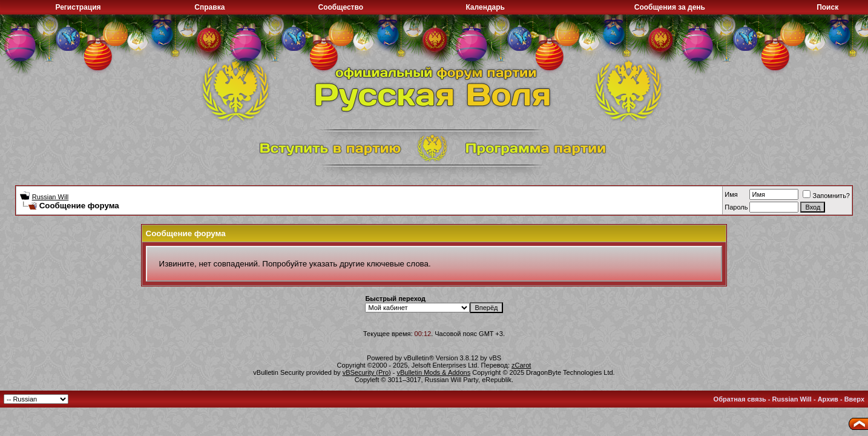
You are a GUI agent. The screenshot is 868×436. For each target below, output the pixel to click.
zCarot (521, 365)
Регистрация (78, 7)
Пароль (736, 207)
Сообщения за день (670, 7)
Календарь (485, 7)
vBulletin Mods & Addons (434, 372)
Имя (731, 194)
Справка (209, 7)
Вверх (854, 399)
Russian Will (51, 197)
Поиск (827, 7)
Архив (828, 399)
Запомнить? (826, 196)
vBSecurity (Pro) (367, 372)
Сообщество (341, 7)
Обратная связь (740, 399)
